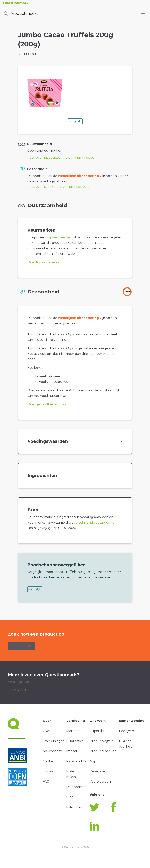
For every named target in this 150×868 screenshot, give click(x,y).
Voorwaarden (100, 781)
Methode (73, 731)
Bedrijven (126, 731)
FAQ (46, 781)
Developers (99, 771)
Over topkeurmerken (44, 262)
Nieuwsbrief (52, 751)
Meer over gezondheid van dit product (58, 187)
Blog (70, 797)
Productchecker (22, 14)
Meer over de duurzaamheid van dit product (62, 158)
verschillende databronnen (95, 522)
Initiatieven (75, 807)
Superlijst (97, 731)
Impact (72, 751)
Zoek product (21, 646)
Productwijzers (102, 741)
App (93, 761)
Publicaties (75, 741)
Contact (49, 761)
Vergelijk (75, 121)
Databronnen (77, 787)
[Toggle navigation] (143, 14)
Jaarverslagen (54, 741)
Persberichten (77, 761)
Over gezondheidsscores (47, 404)
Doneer (49, 771)
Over (47, 731)
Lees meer (17, 690)
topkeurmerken (59, 237)
